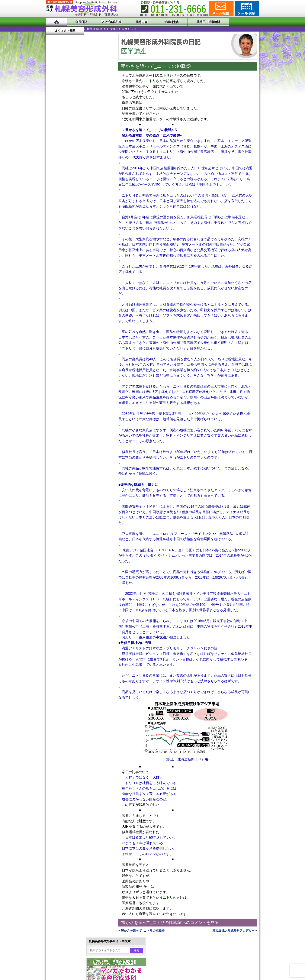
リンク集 (60, 575)
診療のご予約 (246, 9)
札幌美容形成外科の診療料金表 (75, 552)
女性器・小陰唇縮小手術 (77, 391)
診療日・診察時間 (199, 22)
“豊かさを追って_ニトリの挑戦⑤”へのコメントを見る (170, 923)
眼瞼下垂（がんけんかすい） (80, 375)
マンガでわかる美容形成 (108, 22)
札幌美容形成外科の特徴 (71, 529)
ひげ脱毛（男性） (72, 452)
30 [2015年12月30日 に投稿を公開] (78, 159)
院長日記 (80, 22)
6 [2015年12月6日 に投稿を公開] (53, 140)
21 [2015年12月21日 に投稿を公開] (61, 153)
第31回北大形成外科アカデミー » (235, 931)
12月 (86, 29)
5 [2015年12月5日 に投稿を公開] (102, 134)
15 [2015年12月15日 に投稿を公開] (70, 146)
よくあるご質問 (240, 22)
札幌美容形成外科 (57, 29)
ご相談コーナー (221, 9)
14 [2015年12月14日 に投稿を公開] (61, 146)
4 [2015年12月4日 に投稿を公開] (94, 134)
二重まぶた (68, 398)
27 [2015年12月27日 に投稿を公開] (53, 159)
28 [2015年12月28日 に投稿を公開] (61, 159)
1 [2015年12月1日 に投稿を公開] (70, 134)
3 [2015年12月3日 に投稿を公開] (86, 134)
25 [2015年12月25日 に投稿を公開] (94, 153)
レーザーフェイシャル (75, 444)
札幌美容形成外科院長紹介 (72, 567)
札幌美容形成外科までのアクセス (77, 544)
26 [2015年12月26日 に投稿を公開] (102, 153)
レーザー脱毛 (69, 437)
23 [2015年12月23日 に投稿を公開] (78, 153)
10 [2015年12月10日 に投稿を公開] (86, 140)
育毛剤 (65, 460)
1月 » (65, 167)
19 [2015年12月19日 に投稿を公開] (102, 146)
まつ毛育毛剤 (69, 467)
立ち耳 (65, 429)
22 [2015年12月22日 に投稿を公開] (70, 153)
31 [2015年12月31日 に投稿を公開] (86, 159)
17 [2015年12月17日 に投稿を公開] (86, 146)
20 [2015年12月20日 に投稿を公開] (53, 153)
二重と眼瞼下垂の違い (69, 406)
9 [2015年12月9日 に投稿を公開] (78, 140)
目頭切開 (66, 490)
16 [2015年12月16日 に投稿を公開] (78, 146)
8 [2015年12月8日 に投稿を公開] (70, 140)
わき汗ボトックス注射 (75, 421)
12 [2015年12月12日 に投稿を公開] (102, 140)
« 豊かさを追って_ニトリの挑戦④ (141, 931)
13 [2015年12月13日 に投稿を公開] (53, 146)
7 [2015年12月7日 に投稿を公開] (61, 140)
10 (75, 200)
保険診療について (66, 560)
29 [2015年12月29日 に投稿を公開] (70, 159)
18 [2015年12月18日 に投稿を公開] (94, 146)
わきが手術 (76, 414)
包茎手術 (66, 475)
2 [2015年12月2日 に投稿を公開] (78, 134)
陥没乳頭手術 (69, 383)
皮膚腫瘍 (66, 483)
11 (79, 200)
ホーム (56, 22)
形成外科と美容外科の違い (72, 537)
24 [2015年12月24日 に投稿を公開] (86, 153)
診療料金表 (163, 22)
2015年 (76, 29)
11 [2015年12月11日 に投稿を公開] (94, 140)
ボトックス (68, 498)
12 (84, 200)
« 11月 (53, 167)
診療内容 (135, 22)
